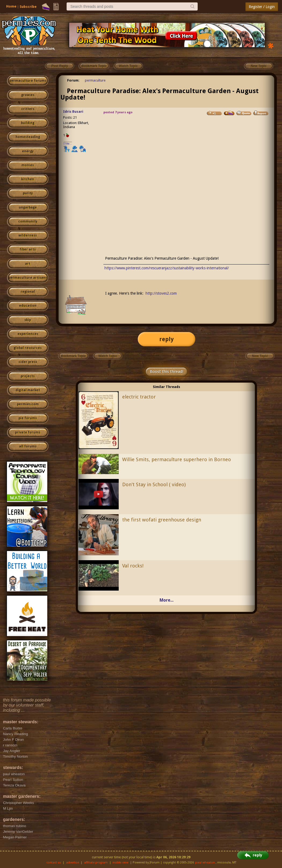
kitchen (28, 179)
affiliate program (96, 862)
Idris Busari (73, 112)
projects (28, 376)
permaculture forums (28, 81)
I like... (68, 144)
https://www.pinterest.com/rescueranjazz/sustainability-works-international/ (167, 268)
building (28, 123)
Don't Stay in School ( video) (154, 484)
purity (28, 193)
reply (167, 339)
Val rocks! (133, 566)
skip (28, 320)
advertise (73, 862)
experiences (28, 334)
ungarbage (28, 207)
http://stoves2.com (161, 293)
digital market (28, 390)
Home (11, 6)
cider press (28, 362)
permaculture (95, 80)
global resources (28, 348)
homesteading (28, 137)
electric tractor (139, 397)
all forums (28, 446)
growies (28, 95)
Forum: (73, 80)
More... (167, 600)
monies (28, 165)
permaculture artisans (28, 278)
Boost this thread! (167, 372)
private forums (28, 432)
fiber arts (28, 249)
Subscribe (28, 7)
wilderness (28, 235)
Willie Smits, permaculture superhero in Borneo (177, 459)
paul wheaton (205, 862)
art (28, 264)
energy (28, 151)
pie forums (28, 418)
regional (28, 292)
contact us (54, 862)
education (28, 306)
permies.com (28, 404)
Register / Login (262, 7)
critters (28, 109)
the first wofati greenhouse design (162, 520)
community (28, 221)
